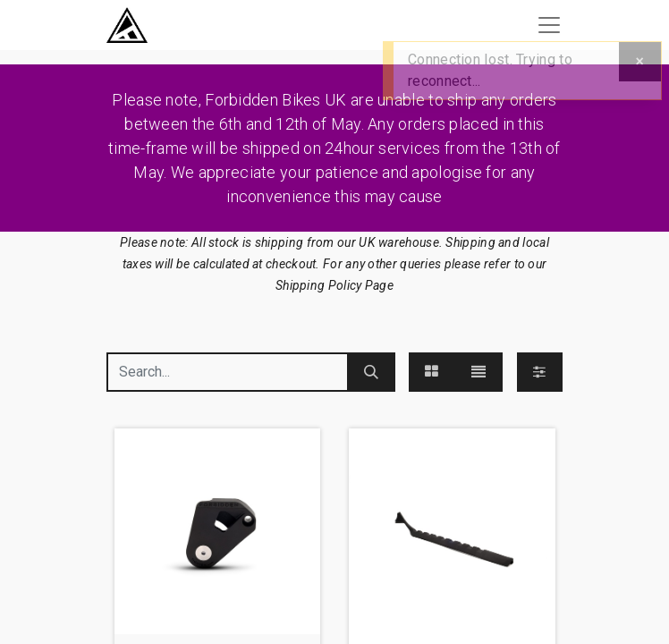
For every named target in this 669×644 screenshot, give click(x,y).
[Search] (372, 372)
